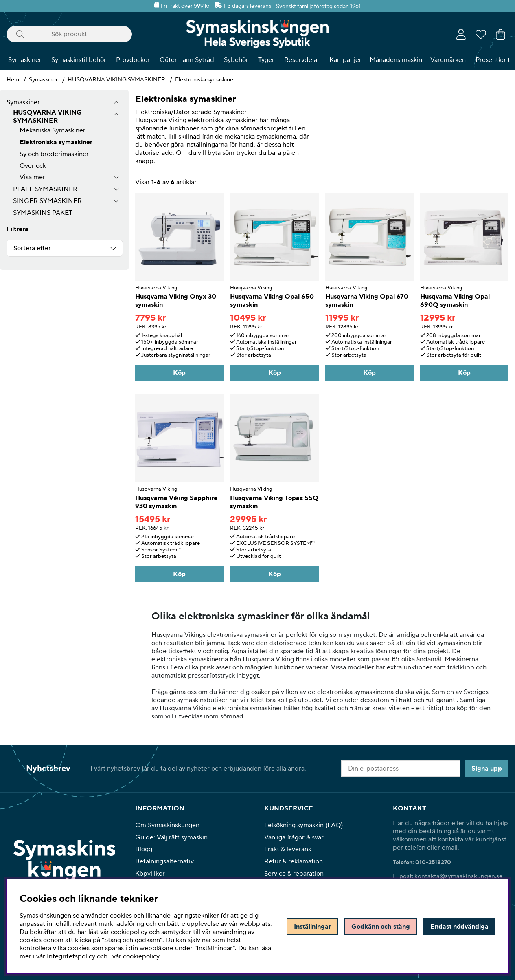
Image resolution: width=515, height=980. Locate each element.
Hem (13, 80)
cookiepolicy (141, 956)
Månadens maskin (396, 60)
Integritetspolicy (71, 956)
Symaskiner (25, 60)
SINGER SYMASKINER (47, 201)
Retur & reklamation (294, 861)
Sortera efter (32, 248)
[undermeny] (116, 114)
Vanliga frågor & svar (294, 837)
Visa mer (32, 177)
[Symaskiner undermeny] (116, 102)
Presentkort (493, 60)
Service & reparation (294, 874)
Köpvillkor (150, 874)
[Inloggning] (461, 34)
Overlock (33, 166)
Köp (179, 373)
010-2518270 (433, 863)
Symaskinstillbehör (79, 60)
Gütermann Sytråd (187, 60)
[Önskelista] (481, 34)
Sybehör (236, 60)
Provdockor (133, 60)
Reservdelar (302, 60)
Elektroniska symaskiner (205, 80)
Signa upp (487, 769)
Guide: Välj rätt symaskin (171, 837)
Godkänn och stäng (381, 927)
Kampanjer (345, 60)
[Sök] (69, 34)
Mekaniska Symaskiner (53, 130)
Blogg (144, 849)
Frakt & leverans (288, 849)
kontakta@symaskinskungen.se (458, 876)
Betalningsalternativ (164, 861)
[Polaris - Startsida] (257, 34)
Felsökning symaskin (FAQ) (304, 825)
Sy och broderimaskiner (54, 154)
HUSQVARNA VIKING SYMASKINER (116, 80)
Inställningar (312, 927)
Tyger (266, 60)
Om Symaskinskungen (167, 825)
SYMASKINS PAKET (43, 213)
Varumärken (448, 60)
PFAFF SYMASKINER (45, 189)
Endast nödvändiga (459, 927)
